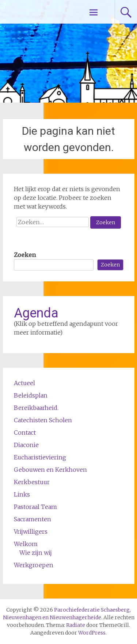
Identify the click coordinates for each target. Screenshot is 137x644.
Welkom (26, 544)
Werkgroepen (34, 565)
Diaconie (26, 445)
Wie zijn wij (36, 553)
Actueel (24, 383)
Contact (25, 432)
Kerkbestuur (32, 482)
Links (22, 494)
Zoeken (25, 255)
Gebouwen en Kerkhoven (50, 470)
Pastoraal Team (35, 507)
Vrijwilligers (31, 532)
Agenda (36, 313)
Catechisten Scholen (43, 420)
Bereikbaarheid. (36, 408)
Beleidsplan (31, 395)
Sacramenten (33, 519)
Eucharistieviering (40, 457)
